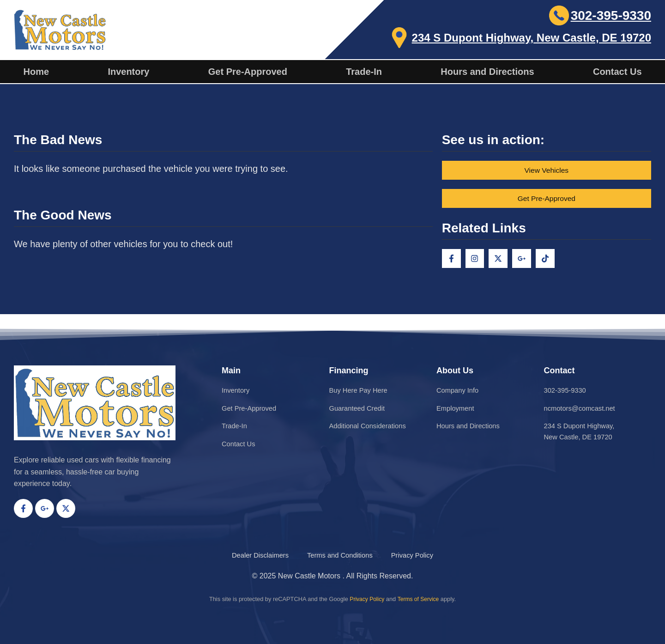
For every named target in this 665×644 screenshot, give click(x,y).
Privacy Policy (366, 599)
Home (36, 72)
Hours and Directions (487, 72)
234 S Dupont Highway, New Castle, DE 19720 (532, 38)
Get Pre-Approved (248, 72)
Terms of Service (419, 599)
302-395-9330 (611, 15)
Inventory (128, 72)
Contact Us (617, 72)
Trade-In (364, 72)
